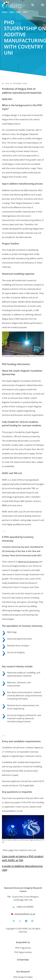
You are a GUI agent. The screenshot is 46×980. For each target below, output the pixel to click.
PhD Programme (23, 948)
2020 (25, 12)
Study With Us (23, 942)
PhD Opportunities (23, 952)
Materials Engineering (28, 562)
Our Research (23, 972)
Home (4, 12)
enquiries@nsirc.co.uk (25, 914)
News (18, 12)
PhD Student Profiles (23, 977)
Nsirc (12, 12)
